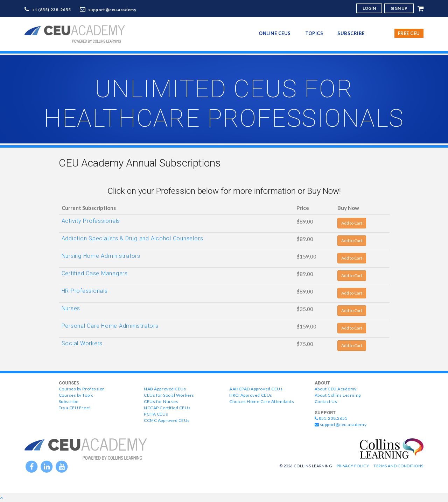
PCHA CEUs (156, 414)
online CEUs (275, 33)
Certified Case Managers (95, 273)
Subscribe (351, 33)
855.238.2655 (331, 418)
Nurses (71, 308)
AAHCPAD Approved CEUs (256, 389)
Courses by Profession (82, 389)
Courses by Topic (76, 395)
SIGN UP (399, 8)
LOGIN (369, 8)
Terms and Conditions (398, 466)
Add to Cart (352, 223)
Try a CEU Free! (75, 408)
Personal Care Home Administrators (110, 326)
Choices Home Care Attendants (262, 401)
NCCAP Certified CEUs (167, 408)
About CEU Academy (336, 389)
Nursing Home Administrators (101, 256)
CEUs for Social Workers (169, 395)
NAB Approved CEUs (165, 389)
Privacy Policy (353, 466)
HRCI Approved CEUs (251, 395)
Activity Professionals (91, 221)
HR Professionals (85, 291)
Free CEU (409, 33)
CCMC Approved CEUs (167, 420)
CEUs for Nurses (161, 401)
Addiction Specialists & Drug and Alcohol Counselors (132, 238)
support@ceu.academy (112, 10)
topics (314, 33)
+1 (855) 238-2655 (51, 10)
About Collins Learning (338, 395)
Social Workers (82, 343)
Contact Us (326, 401)
